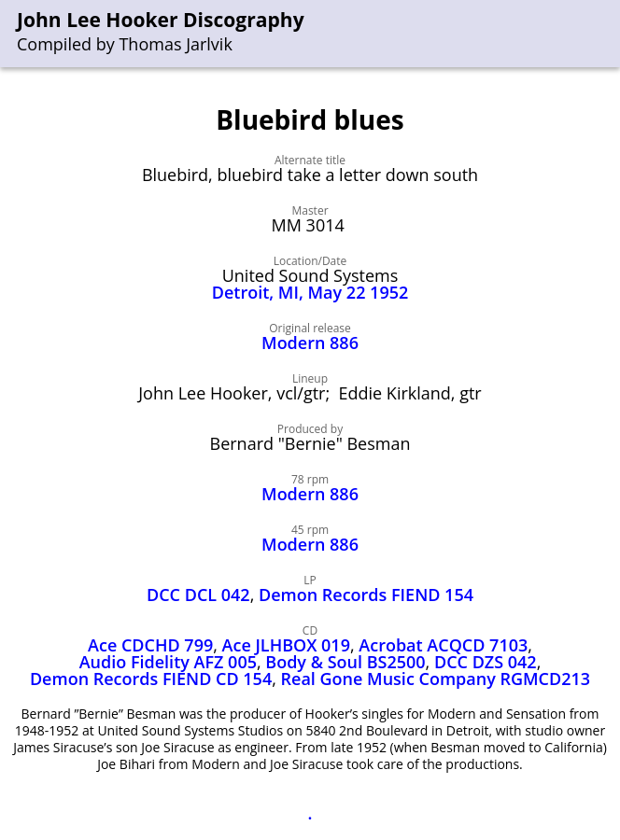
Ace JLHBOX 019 (286, 645)
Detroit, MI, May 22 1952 (310, 292)
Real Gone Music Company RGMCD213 (436, 679)
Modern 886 (310, 343)
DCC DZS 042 (486, 662)
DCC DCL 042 (198, 595)
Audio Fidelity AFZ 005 (168, 662)
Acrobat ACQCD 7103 (443, 645)
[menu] (607, 34)
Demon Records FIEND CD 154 (151, 679)
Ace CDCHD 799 (150, 645)
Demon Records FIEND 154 (366, 595)
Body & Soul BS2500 (345, 662)
